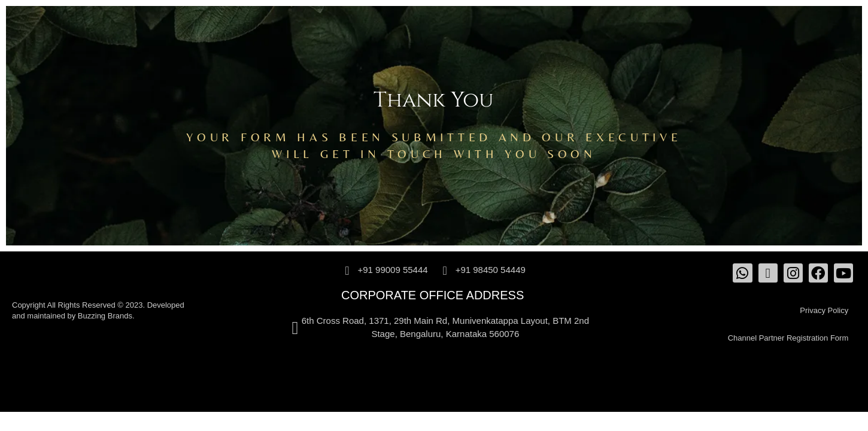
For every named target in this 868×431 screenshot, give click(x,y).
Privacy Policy (824, 310)
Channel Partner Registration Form (788, 338)
